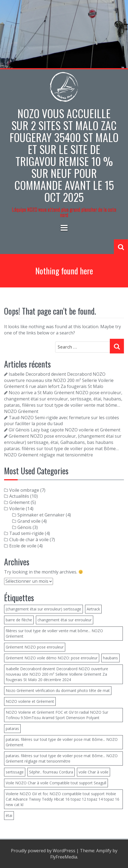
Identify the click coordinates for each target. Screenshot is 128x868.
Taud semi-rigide (26, 533)
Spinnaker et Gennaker (41, 515)
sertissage (15, 772)
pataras (12, 728)
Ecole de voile (23, 546)
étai (9, 815)
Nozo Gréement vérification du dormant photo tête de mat (58, 690)
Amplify (104, 851)
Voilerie (17, 509)
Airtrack (93, 609)
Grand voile (29, 521)
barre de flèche (19, 620)
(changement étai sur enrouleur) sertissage (43, 609)
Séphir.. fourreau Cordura (51, 772)
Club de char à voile (29, 540)
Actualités (19, 496)
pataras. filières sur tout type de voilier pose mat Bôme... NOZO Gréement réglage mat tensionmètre (62, 758)
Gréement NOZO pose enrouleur (35, 647)
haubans (110, 658)
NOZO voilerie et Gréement (30, 701)
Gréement (19, 502)
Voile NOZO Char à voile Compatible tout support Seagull (56, 783)
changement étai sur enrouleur (65, 620)
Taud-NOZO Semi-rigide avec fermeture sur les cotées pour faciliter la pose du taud (62, 421)
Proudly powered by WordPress (43, 851)
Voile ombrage (24, 490)
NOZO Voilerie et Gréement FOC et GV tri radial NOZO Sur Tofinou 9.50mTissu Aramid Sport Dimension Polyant (57, 715)
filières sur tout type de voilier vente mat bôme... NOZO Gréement (54, 633)
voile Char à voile (93, 772)
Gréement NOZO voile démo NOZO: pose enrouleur (52, 658)
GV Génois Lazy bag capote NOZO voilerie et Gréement (65, 430)
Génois (24, 527)
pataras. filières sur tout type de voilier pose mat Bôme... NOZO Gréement (62, 742)
